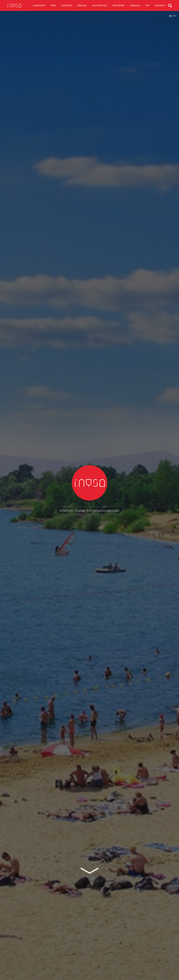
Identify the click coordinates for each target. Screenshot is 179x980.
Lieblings (135, 5)
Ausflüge (67, 5)
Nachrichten (99, 5)
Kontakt (160, 5)
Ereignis (82, 5)
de (171, 16)
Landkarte (39, 5)
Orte (53, 5)
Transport (119, 5)
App (148, 5)
